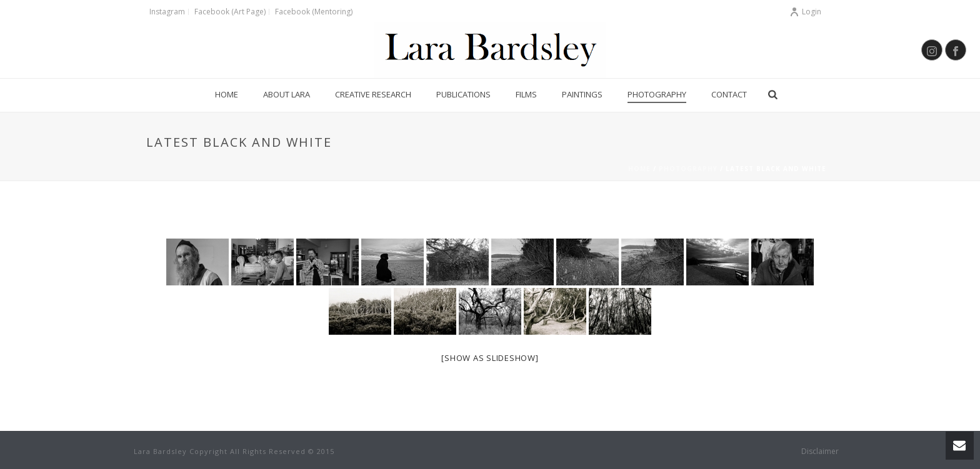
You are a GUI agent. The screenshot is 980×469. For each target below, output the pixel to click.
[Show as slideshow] (490, 358)
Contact (729, 94)
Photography (657, 94)
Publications (463, 94)
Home (227, 94)
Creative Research (373, 94)
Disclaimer (820, 452)
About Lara (287, 94)
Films (526, 94)
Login (805, 12)
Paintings (582, 94)
